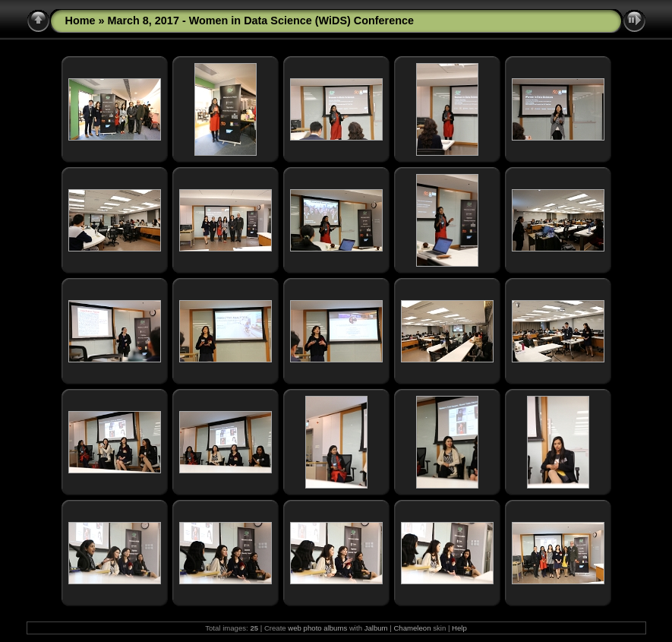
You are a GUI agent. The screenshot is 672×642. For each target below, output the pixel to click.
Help (459, 628)
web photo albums (317, 628)
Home (80, 21)
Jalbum (376, 628)
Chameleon (412, 628)
